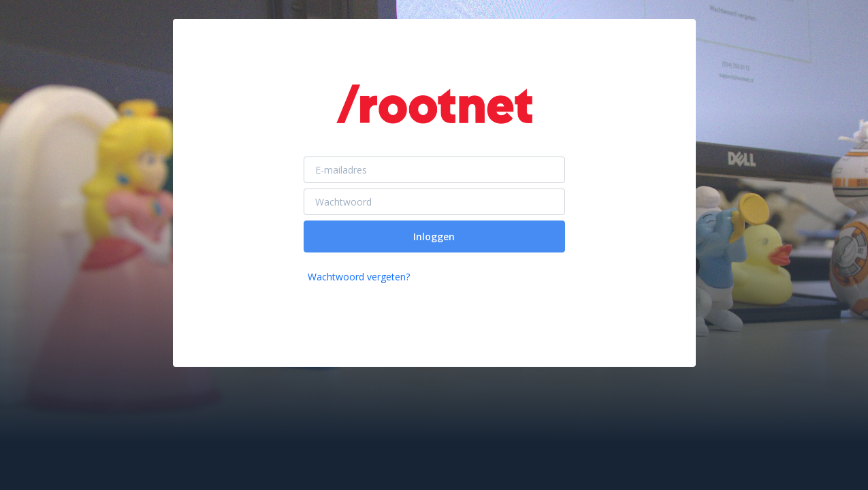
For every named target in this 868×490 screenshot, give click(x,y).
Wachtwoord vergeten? (359, 277)
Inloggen (434, 236)
